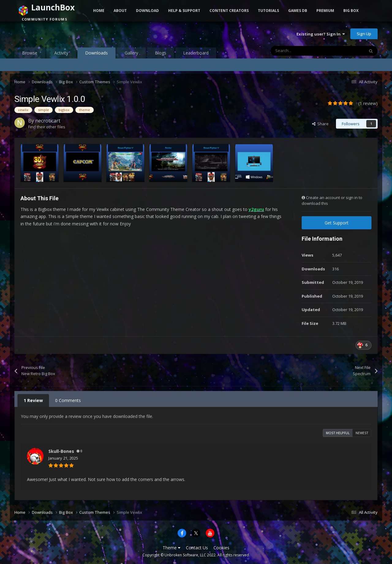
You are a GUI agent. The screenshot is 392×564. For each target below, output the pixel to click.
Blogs (161, 53)
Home (99, 11)
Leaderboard (196, 53)
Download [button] (147, 11)
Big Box (351, 11)
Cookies (221, 548)
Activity (61, 53)
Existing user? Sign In (321, 34)
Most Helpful (338, 433)
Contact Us (197, 548)
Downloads (96, 54)
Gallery (131, 53)
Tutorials (268, 11)
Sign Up (364, 34)
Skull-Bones (61, 451)
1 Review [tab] (33, 400)
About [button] (120, 11)
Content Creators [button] (229, 11)
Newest (362, 433)
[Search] (304, 51)
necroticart (48, 121)
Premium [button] (325, 11)
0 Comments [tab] (68, 400)
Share (320, 124)
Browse (30, 53)
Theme (171, 548)
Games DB (298, 11)
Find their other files (47, 127)
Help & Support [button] (184, 11)
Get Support (337, 223)
